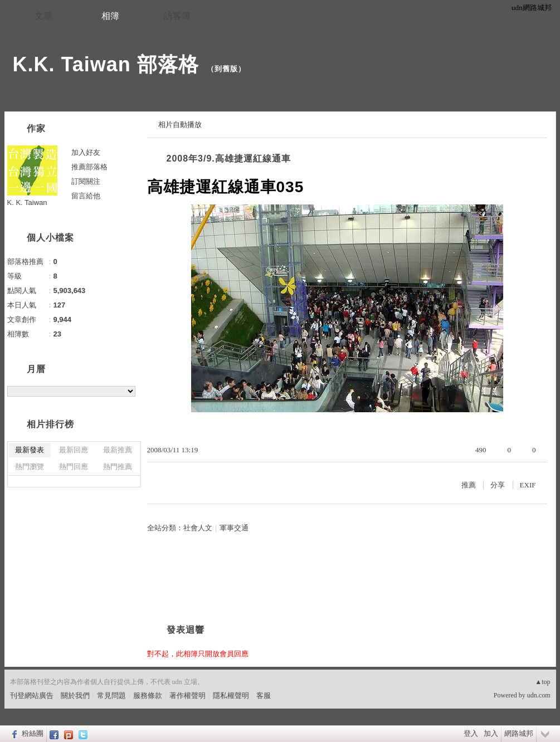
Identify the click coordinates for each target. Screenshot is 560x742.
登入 (471, 733)
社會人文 (198, 528)
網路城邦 (519, 733)
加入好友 (86, 152)
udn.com (539, 695)
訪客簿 (177, 16)
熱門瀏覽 (30, 467)
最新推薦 (118, 450)
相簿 (110, 16)
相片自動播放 (180, 125)
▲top (542, 682)
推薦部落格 (89, 167)
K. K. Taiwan (27, 202)
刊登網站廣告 (32, 695)
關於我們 (75, 695)
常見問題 (111, 695)
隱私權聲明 (231, 695)
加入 (491, 733)
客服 (264, 695)
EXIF (528, 485)
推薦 (469, 485)
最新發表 (30, 450)
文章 (43, 16)
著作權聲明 (188, 695)
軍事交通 (234, 528)
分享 (498, 485)
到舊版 (226, 69)
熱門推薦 (118, 467)
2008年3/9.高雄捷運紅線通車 (229, 158)
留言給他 (86, 196)
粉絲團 (33, 733)
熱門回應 (74, 467)
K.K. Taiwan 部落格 (106, 64)
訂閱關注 (86, 181)
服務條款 (148, 695)
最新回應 (74, 450)
